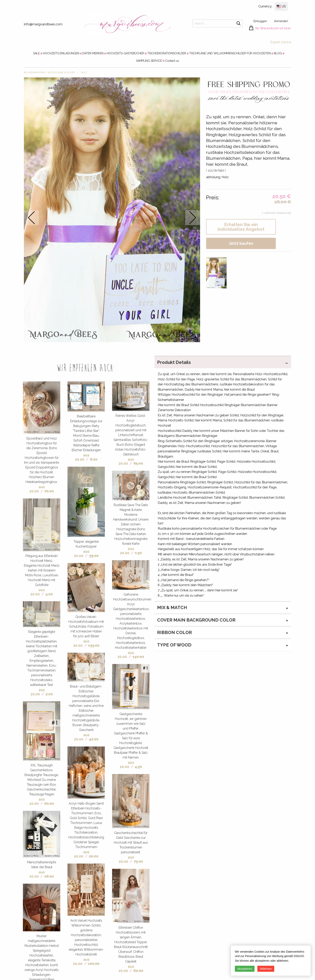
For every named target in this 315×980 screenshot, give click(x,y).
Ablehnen (266, 969)
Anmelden (281, 21)
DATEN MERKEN (93, 53)
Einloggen (260, 21)
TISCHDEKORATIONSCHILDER (167, 53)
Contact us (172, 61)
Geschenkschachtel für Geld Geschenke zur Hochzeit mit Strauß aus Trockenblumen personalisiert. (131, 843)
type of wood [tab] (174, 645)
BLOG (278, 53)
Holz (84, 73)
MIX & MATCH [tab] (172, 607)
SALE (36, 53)
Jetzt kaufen (241, 243)
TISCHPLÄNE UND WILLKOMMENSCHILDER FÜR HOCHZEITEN (230, 53)
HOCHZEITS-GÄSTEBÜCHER (125, 53)
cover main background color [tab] (196, 620)
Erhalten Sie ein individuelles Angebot (241, 227)
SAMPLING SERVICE (149, 61)
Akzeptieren (245, 969)
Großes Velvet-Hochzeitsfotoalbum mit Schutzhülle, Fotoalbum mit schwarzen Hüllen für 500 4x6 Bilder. (86, 626)
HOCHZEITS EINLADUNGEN (61, 53)
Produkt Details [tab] (174, 362)
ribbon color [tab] (174, 632)
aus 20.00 (37, 489)
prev (31, 218)
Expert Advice (281, 42)
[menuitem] (36, 53)
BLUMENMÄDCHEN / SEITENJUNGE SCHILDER (49, 73)
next (193, 218)
